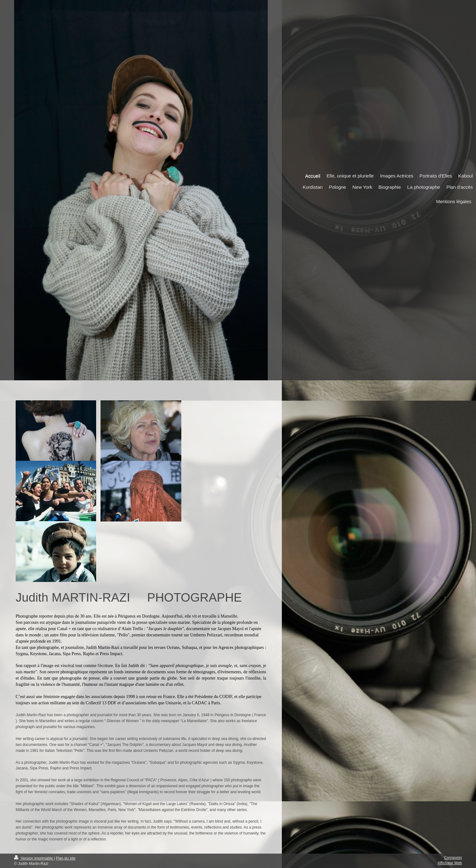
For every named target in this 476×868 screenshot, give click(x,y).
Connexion (453, 858)
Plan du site (66, 858)
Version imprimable (34, 858)
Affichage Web (450, 863)
